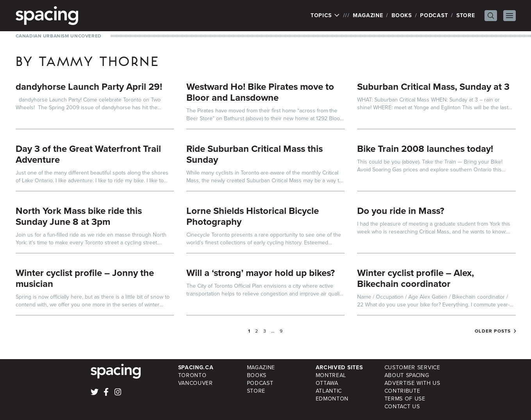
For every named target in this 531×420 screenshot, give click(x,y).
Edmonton (332, 399)
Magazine (368, 15)
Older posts (493, 331)
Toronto (192, 375)
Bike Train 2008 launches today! (425, 149)
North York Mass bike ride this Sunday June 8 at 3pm (79, 216)
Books (402, 15)
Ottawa (327, 383)
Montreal (331, 375)
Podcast (434, 15)
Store (466, 15)
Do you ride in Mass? (401, 211)
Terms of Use (405, 399)
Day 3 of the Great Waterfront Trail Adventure (88, 154)
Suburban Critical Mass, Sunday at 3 (433, 87)
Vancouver (196, 383)
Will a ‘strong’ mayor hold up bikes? (261, 273)
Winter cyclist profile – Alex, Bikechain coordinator (416, 278)
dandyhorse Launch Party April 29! (89, 87)
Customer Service (412, 367)
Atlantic (329, 391)
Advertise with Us (412, 383)
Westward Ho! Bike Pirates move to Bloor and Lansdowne (260, 92)
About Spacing (407, 375)
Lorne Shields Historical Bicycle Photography (253, 216)
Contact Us (402, 407)
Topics (325, 16)
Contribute (402, 391)
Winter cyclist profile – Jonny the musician (85, 278)
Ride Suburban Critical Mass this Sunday (255, 154)
